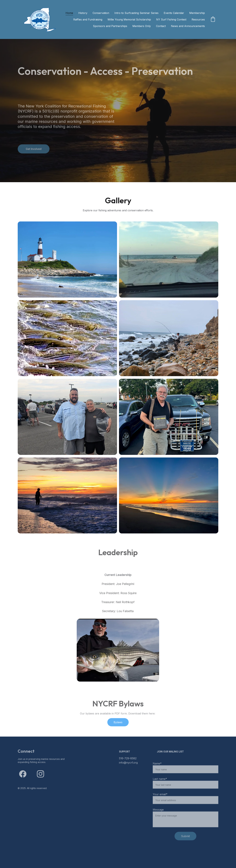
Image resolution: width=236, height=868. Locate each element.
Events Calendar (174, 13)
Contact (161, 26)
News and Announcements (188, 26)
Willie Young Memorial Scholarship (129, 19)
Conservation (101, 13)
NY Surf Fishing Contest (171, 19)
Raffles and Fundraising (88, 19)
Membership (197, 13)
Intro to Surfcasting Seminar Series (136, 13)
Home (69, 13)
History (83, 13)
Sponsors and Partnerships (110, 26)
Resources (198, 19)
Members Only (142, 26)
